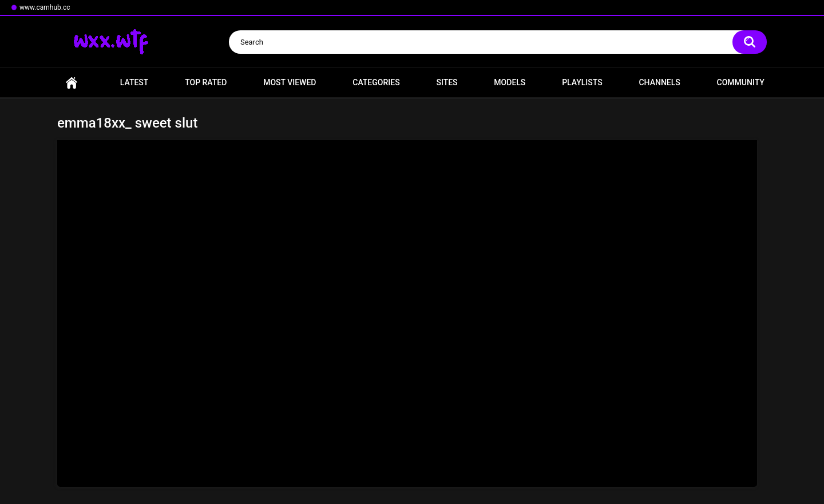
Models (510, 82)
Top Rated (206, 82)
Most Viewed (290, 82)
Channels (659, 82)
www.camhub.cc (45, 7)
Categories (376, 82)
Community (741, 82)
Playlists (582, 82)
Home (72, 83)
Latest (134, 82)
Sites (447, 82)
